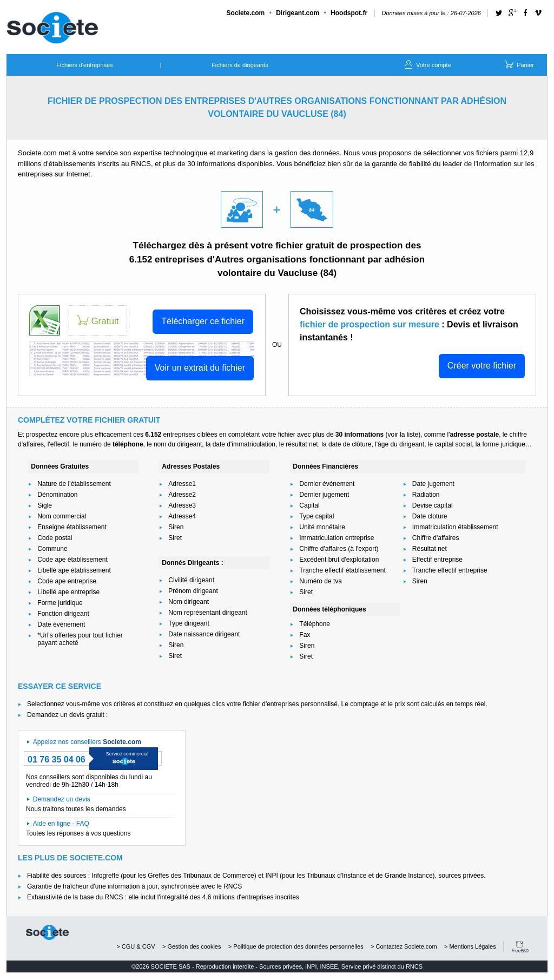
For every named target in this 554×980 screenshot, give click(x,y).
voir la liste (403, 435)
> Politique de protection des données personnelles (296, 946)
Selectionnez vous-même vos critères (81, 704)
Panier (519, 64)
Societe (246, 13)
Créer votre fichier (482, 366)
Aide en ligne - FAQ (61, 824)
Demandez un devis (62, 799)
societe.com (47, 932)
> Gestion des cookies (192, 946)
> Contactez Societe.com (404, 946)
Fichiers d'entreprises (84, 65)
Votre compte (427, 64)
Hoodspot (349, 13)
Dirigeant (298, 13)
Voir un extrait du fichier (200, 368)
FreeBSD (520, 947)
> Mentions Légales (470, 946)
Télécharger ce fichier (203, 321)
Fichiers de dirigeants (240, 65)
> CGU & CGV (136, 946)
